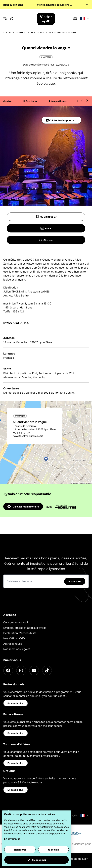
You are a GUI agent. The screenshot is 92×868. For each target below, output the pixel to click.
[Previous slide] (82, 101)
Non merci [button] (20, 850)
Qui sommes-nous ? (16, 622)
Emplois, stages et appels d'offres (25, 628)
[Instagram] (21, 670)
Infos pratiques (58, 101)
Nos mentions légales (17, 649)
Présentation (31, 101)
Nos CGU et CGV (14, 638)
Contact (8, 101)
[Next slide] (87, 101)
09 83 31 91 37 (46, 217)
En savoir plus (16, 703)
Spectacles (37, 33)
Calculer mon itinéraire (23, 506)
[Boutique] (75, 19)
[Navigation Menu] (5, 19)
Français (78, 815)
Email (46, 228)
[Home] (46, 19)
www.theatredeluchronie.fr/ (28, 436)
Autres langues (13, 644)
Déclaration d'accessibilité (20, 633)
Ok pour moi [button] (37, 860)
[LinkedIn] (34, 670)
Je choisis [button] (53, 850)
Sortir (7, 33)
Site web (46, 240)
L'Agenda (21, 33)
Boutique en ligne (13, 5)
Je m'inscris (75, 581)
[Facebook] (8, 670)
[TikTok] (47, 670)
